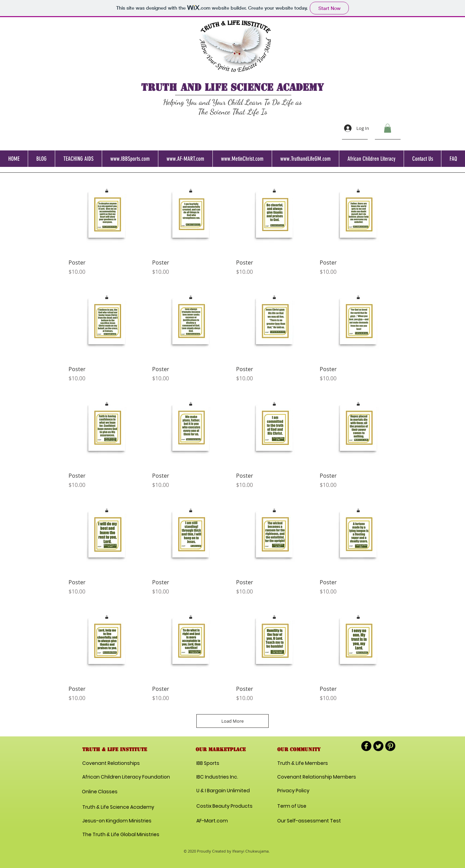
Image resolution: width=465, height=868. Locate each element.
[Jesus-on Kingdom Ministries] (118, 821)
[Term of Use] (302, 806)
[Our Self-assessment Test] (309, 821)
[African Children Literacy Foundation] (126, 777)
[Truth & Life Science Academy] (118, 807)
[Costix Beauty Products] (224, 806)
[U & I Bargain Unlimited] (223, 791)
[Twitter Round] (378, 746)
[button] (388, 128)
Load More (232, 721)
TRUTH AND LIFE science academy (232, 87)
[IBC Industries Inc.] (217, 777)
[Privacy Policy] (302, 791)
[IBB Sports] (221, 763)
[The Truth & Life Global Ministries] (121, 835)
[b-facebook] (366, 746)
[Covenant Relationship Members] (317, 777)
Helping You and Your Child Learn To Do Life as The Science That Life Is (232, 107)
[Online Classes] (110, 792)
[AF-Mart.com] (212, 821)
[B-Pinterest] (390, 746)
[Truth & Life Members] (303, 763)
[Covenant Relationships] (113, 763)
